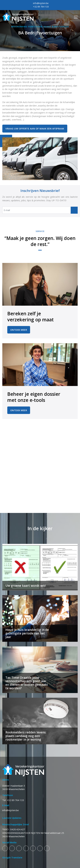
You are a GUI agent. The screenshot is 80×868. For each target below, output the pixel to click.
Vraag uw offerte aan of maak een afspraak (35, 129)
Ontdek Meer (19, 330)
